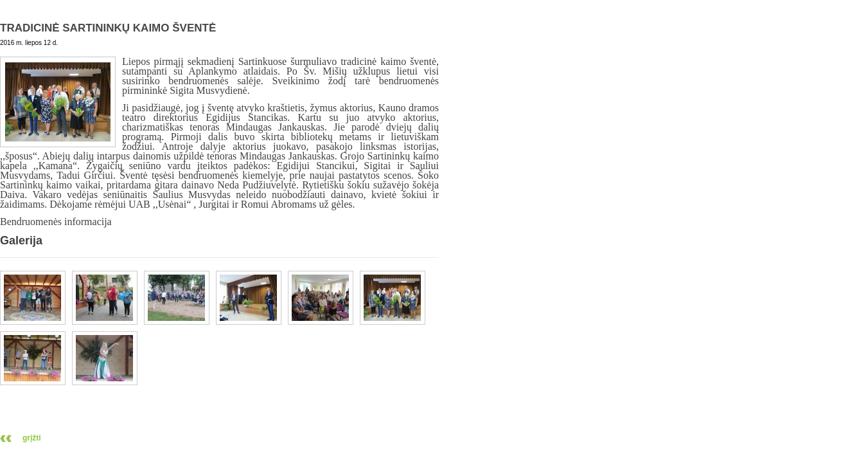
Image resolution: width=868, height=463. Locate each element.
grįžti (32, 438)
